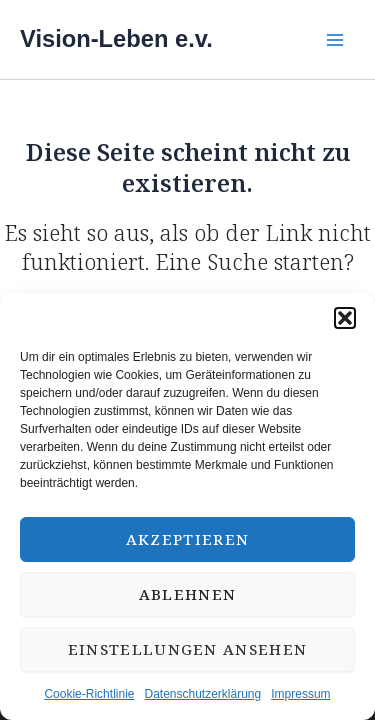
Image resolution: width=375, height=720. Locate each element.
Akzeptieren (187, 539)
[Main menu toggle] (334, 39)
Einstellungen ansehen (187, 649)
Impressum (300, 694)
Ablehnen (187, 594)
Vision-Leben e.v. (116, 39)
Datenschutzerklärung (202, 694)
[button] (345, 318)
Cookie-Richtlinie (89, 694)
